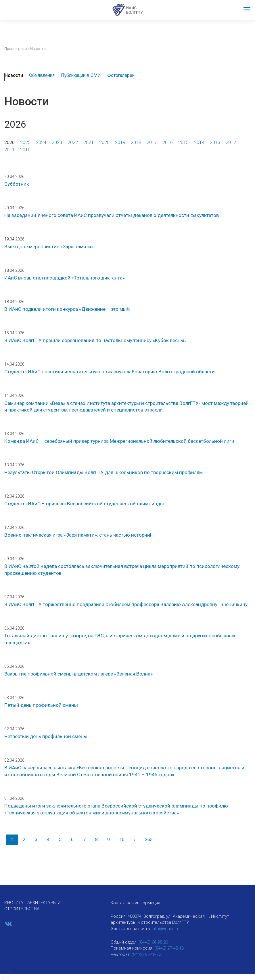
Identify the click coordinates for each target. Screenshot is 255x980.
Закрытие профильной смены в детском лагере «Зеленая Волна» (78, 674)
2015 (183, 142)
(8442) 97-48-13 (169, 948)
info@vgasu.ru (166, 929)
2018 (136, 142)
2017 (152, 142)
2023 (57, 142)
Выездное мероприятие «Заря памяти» (49, 247)
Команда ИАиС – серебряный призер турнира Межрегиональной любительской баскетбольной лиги (119, 441)
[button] (5, 977)
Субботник (17, 184)
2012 (231, 142)
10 (122, 840)
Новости (14, 75)
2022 (73, 142)
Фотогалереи (121, 75)
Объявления (42, 75)
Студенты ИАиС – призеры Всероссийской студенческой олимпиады (84, 504)
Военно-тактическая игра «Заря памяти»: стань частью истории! (78, 535)
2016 (168, 142)
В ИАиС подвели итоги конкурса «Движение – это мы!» (67, 309)
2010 (25, 150)
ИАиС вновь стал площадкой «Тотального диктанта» (65, 278)
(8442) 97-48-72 (146, 954)
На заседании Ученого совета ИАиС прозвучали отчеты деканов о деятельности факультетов (112, 215)
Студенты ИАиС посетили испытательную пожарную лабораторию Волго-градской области (110, 372)
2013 (215, 142)
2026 (9, 142)
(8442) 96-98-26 (153, 942)
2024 (41, 142)
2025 (25, 142)
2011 (9, 150)
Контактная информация (135, 903)
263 (149, 840)
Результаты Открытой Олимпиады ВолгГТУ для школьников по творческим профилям (103, 472)
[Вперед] (135, 840)
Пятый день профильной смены (41, 705)
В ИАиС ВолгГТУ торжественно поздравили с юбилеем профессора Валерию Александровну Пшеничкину (126, 604)
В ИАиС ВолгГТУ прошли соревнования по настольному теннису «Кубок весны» (95, 340)
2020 (104, 142)
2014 (199, 142)
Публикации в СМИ (81, 75)
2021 (89, 142)
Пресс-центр (16, 48)
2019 (120, 142)
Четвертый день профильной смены (46, 736)
